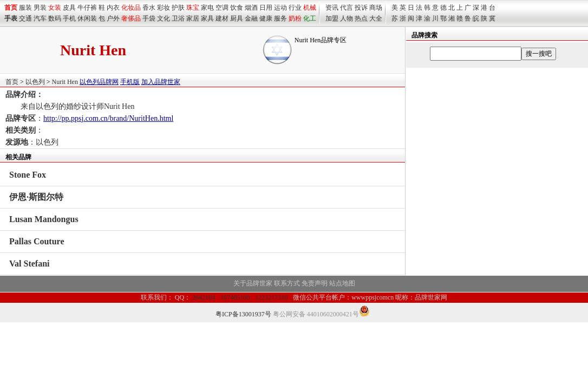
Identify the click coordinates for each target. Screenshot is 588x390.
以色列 (35, 82)
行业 (295, 8)
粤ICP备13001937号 (243, 314)
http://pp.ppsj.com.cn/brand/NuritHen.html (108, 118)
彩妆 (164, 8)
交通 (25, 18)
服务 (280, 18)
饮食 (237, 8)
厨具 (237, 18)
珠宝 (193, 8)
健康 (266, 18)
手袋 (149, 18)
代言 (347, 8)
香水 (149, 8)
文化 (164, 18)
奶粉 (295, 18)
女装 (55, 8)
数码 (55, 18)
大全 (376, 18)
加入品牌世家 (161, 82)
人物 (347, 18)
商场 (376, 8)
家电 (207, 8)
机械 (310, 8)
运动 (280, 8)
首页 (12, 82)
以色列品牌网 (99, 82)
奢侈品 (131, 18)
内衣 (113, 8)
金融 (251, 18)
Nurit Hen (65, 82)
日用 (266, 8)
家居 (193, 18)
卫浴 (178, 18)
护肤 (178, 8)
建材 (222, 18)
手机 (69, 18)
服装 (25, 8)
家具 (207, 18)
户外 (113, 18)
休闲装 (87, 18)
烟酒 (251, 8)
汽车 (40, 18)
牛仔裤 (87, 8)
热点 (361, 18)
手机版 (130, 82)
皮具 (69, 8)
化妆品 (131, 8)
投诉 (361, 8)
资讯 (332, 8)
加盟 (332, 18)
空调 (222, 8)
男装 (40, 8)
